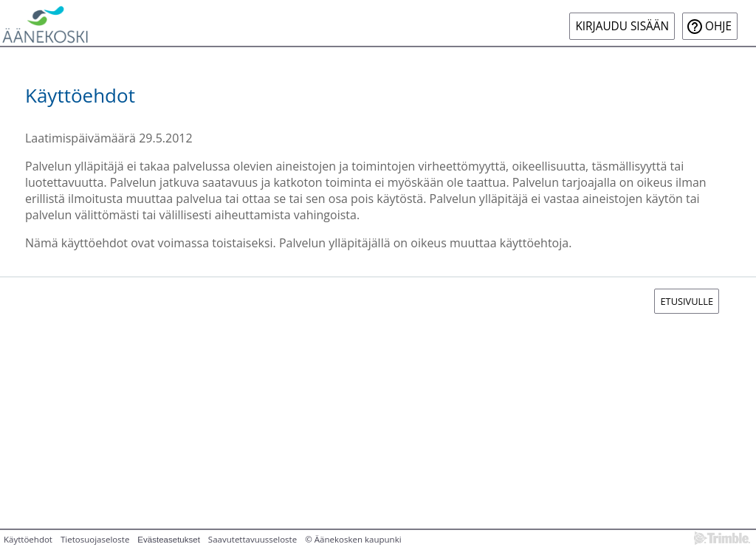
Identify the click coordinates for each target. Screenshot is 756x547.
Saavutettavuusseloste (252, 539)
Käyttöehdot (28, 539)
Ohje (718, 26)
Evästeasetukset (169, 540)
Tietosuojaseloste (95, 539)
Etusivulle (687, 301)
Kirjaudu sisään (622, 26)
